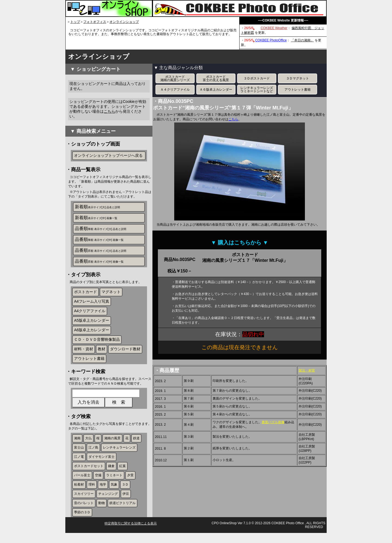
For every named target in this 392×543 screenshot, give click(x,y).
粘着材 (79, 492)
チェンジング (108, 501)
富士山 (79, 455)
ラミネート (114, 482)
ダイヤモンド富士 (102, 464)
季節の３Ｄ (82, 519)
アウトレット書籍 (89, 362)
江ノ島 (93, 455)
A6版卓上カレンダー (92, 333)
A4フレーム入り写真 (92, 305)
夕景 (130, 482)
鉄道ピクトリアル (122, 510)
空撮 (98, 482)
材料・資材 (84, 352)
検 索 (119, 408)
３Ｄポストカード (257, 78)
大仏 (88, 445)
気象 (114, 492)
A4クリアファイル (90, 314)
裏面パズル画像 (273, 422)
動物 (102, 510)
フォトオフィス (95, 22)
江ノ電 (79, 464)
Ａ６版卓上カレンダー (216, 90)
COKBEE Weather (274, 28)
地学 (103, 492)
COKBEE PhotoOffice (271, 40)
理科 (92, 492)
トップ (75, 22)
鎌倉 (111, 473)
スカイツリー (84, 501)
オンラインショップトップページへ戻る (108, 155)
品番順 (101, 229)
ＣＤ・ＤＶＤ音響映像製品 (97, 343)
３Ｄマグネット (298, 78)
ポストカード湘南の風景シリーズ (175, 78)
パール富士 (82, 482)
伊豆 (126, 501)
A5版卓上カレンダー (92, 324)
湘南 (77, 445)
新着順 (97, 207)
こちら (109, 111)
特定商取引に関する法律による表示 (131, 533)
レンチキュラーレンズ (119, 455)
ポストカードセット (89, 473)
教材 (102, 352)
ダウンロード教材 (125, 352)
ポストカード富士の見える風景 (216, 78)
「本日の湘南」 (302, 40)
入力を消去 (88, 408)
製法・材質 (307, 370)
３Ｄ (125, 492)
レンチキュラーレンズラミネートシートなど (257, 90)
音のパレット (84, 510)
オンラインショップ (124, 22)
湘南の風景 (112, 445)
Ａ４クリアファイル (175, 90)
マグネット (111, 295)
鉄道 (136, 445)
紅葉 (122, 473)
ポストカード (85, 295)
